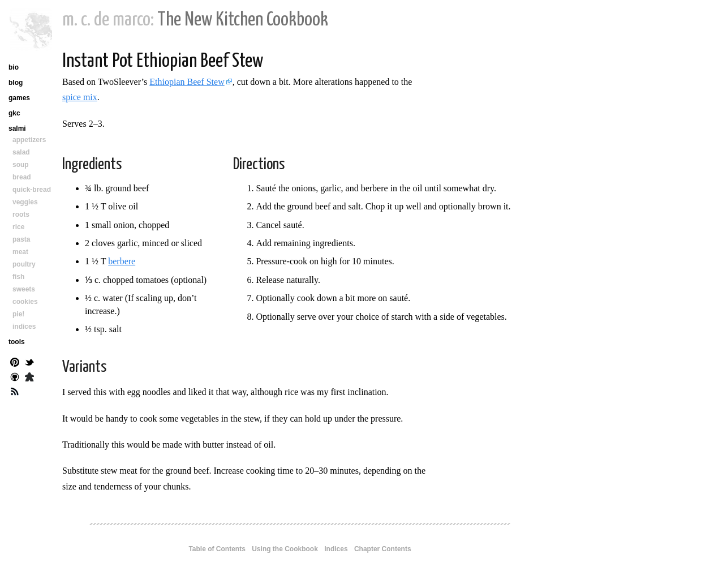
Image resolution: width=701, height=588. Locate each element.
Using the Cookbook (285, 549)
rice (18, 227)
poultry (24, 264)
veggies (25, 202)
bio (14, 67)
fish (18, 277)
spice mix (80, 97)
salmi (17, 128)
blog (16, 83)
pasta (21, 239)
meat (20, 252)
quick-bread (32, 190)
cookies (25, 302)
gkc (14, 113)
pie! (18, 314)
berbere (122, 261)
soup (21, 165)
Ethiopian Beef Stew (187, 82)
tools (17, 342)
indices (24, 327)
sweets (24, 289)
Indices (336, 549)
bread (22, 177)
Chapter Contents (383, 549)
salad (21, 152)
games (19, 98)
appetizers (29, 140)
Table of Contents (217, 549)
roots (21, 214)
